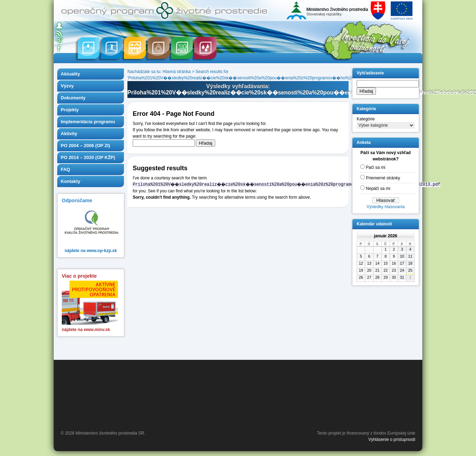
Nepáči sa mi (378, 189)
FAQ (65, 169)
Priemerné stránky (383, 178)
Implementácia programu (88, 122)
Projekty (70, 110)
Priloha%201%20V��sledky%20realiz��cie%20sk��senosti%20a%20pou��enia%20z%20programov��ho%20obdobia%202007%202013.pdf (270, 78)
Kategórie (366, 119)
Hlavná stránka (177, 72)
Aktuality (70, 74)
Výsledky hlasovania (386, 207)
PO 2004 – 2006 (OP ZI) (85, 146)
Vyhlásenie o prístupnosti (392, 440)
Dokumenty (73, 98)
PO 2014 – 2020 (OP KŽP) (88, 157)
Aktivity (69, 134)
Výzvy (67, 86)
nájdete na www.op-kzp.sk (91, 251)
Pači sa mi (375, 167)
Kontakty (71, 181)
